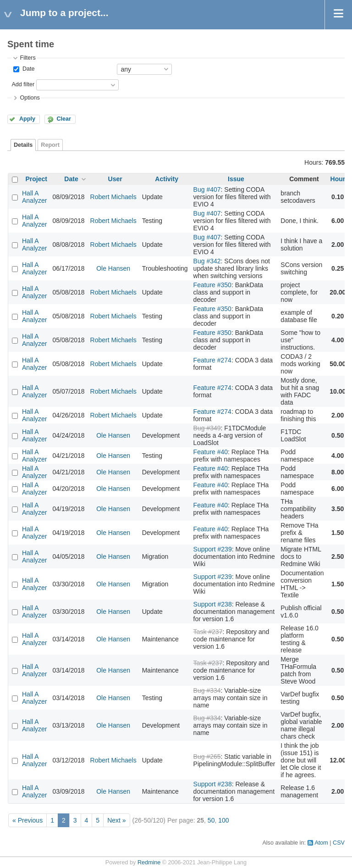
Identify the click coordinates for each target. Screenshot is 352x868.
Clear (64, 119)
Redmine (149, 862)
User (115, 179)
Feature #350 (212, 285)
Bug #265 (207, 757)
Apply (27, 119)
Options (30, 98)
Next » (116, 820)
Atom (321, 843)
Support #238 (213, 604)
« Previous (27, 820)
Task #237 (208, 632)
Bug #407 (207, 189)
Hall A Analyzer (34, 197)
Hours (340, 179)
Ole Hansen (113, 268)
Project (36, 179)
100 (223, 820)
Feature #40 (211, 452)
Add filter (23, 84)
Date (27, 69)
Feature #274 (212, 360)
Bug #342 (207, 261)
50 (211, 820)
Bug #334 (207, 690)
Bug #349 (207, 428)
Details (23, 145)
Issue (236, 179)
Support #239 (213, 549)
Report (50, 145)
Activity (167, 179)
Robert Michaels (113, 197)
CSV (339, 843)
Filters (27, 58)
